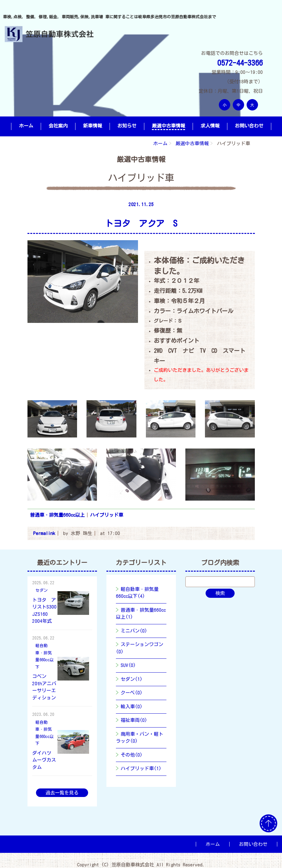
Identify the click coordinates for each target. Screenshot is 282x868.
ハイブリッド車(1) (141, 768)
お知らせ (127, 126)
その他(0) (132, 755)
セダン (42, 590)
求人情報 (210, 126)
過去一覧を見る (62, 793)
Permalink (44, 533)
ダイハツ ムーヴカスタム (44, 760)
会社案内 (58, 126)
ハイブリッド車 (107, 515)
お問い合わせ (249, 126)
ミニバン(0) (134, 631)
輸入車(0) (132, 707)
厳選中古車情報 (168, 126)
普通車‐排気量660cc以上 (57, 515)
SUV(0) (128, 665)
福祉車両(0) (134, 720)
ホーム (26, 126)
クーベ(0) (132, 693)
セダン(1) (132, 679)
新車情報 (93, 126)
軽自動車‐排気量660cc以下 (45, 656)
